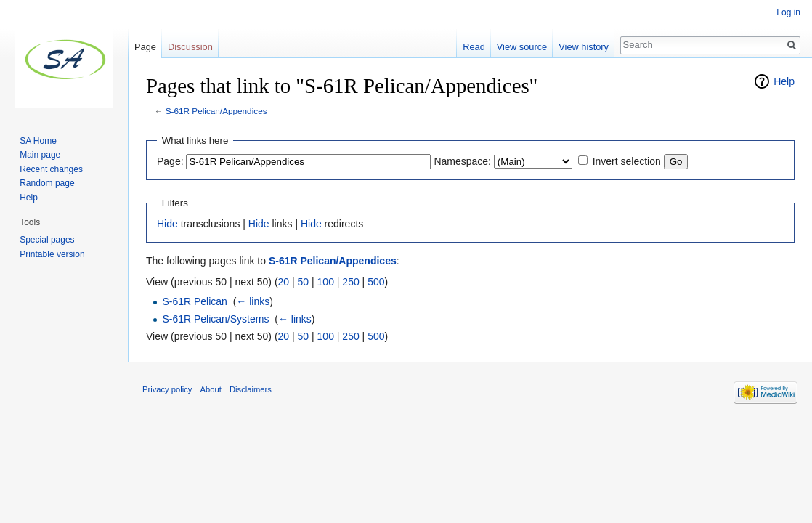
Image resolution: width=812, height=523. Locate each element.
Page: (170, 161)
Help (784, 81)
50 (304, 282)
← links (253, 301)
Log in (788, 12)
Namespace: (462, 161)
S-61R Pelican (195, 301)
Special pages (47, 240)
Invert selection (627, 161)
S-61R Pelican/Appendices (216, 111)
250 (350, 282)
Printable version (52, 254)
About (211, 389)
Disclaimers (251, 389)
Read (474, 47)
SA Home (38, 141)
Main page (40, 155)
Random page (47, 183)
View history (584, 47)
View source (522, 47)
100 (326, 282)
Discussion (190, 47)
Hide (167, 224)
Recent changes (51, 169)
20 (284, 282)
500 (376, 282)
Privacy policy (167, 389)
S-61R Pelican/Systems (215, 319)
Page (145, 47)
